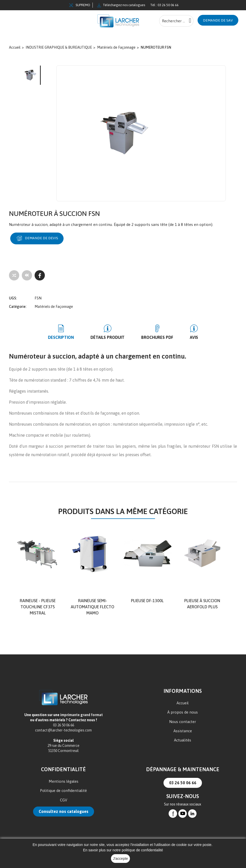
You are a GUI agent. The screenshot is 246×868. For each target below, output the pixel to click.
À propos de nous (183, 712)
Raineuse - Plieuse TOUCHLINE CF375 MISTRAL (38, 607)
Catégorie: (18, 307)
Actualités (183, 740)
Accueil (183, 703)
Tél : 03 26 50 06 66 (164, 5)
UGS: (13, 298)
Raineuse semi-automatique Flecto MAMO (93, 607)
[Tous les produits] (27, 275)
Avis (194, 337)
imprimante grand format (81, 715)
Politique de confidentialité (63, 791)
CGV (64, 800)
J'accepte (121, 859)
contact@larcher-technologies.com (63, 730)
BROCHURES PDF (157, 337)
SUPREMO (80, 5)
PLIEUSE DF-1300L (147, 601)
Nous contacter (183, 722)
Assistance (183, 731)
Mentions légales (64, 781)
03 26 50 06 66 (183, 783)
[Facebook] (40, 275)
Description (61, 337)
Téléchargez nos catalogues (121, 5)
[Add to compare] (14, 275)
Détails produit (107, 337)
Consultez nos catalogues (64, 811)
